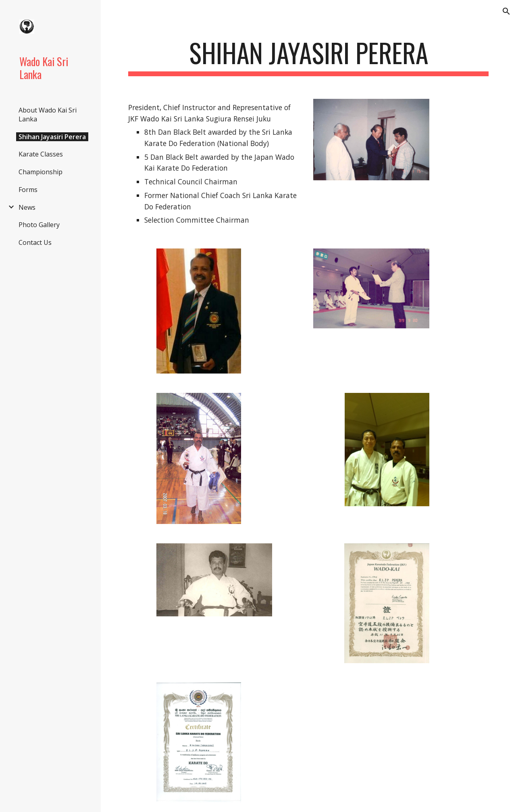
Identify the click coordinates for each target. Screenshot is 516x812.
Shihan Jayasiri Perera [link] (52, 137)
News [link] (27, 207)
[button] (506, 11)
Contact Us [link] (35, 242)
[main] (309, 57)
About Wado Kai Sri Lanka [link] (48, 115)
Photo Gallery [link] (39, 225)
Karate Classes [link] (41, 154)
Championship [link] (41, 172)
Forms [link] (28, 190)
